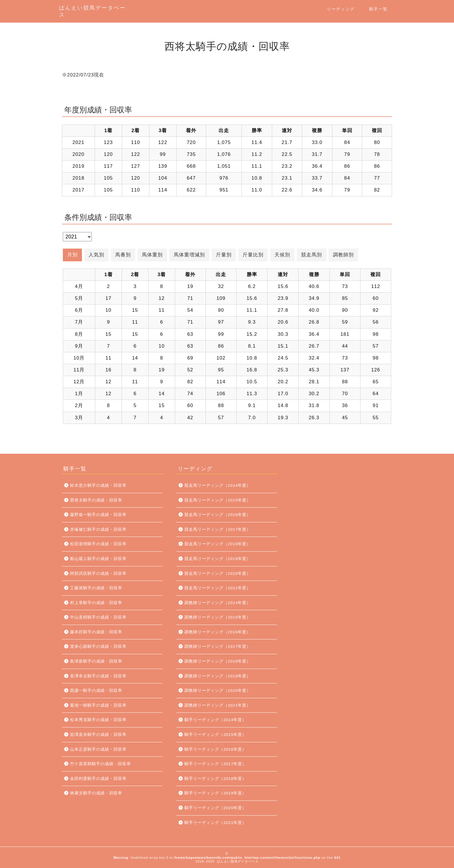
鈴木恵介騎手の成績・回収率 (98, 485)
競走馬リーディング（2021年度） (218, 588)
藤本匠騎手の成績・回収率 (96, 632)
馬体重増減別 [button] (189, 255)
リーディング (341, 9)
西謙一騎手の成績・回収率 (96, 691)
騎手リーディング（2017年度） (215, 764)
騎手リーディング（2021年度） (215, 823)
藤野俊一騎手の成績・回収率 (98, 515)
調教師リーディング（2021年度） (218, 705)
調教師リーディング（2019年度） (218, 676)
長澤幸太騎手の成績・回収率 (98, 676)
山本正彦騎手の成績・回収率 (98, 749)
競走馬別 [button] (312, 255)
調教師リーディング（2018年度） (218, 661)
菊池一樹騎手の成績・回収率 (98, 705)
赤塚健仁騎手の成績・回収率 (98, 529)
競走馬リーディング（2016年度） (218, 515)
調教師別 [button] (343, 255)
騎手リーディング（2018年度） (215, 779)
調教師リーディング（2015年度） (218, 617)
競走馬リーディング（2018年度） (218, 544)
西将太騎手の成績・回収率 (96, 500)
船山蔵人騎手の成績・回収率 (98, 559)
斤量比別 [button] (253, 255)
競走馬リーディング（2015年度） (218, 500)
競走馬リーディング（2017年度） (218, 529)
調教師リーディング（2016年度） (218, 632)
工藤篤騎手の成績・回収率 (96, 588)
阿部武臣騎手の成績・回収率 (98, 573)
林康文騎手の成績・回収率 (96, 793)
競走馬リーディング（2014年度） (218, 485)
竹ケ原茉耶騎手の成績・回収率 (100, 764)
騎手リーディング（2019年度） (215, 793)
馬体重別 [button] (152, 255)
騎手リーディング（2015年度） (215, 735)
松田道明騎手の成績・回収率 (98, 544)
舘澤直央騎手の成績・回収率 (98, 735)
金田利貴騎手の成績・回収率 (98, 779)
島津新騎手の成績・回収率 (96, 661)
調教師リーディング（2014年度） (218, 603)
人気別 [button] (96, 255)
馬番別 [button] (123, 255)
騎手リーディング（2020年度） (215, 808)
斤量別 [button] (224, 255)
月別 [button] (72, 255)
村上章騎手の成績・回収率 (96, 603)
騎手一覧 (378, 9)
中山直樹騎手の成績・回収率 (98, 617)
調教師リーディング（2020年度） (218, 691)
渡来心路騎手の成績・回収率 (98, 647)
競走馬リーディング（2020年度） (218, 573)
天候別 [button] (282, 255)
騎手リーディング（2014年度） (215, 720)
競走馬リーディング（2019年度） (218, 559)
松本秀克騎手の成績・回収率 (98, 720)
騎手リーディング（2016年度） (215, 749)
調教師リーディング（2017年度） (218, 647)
